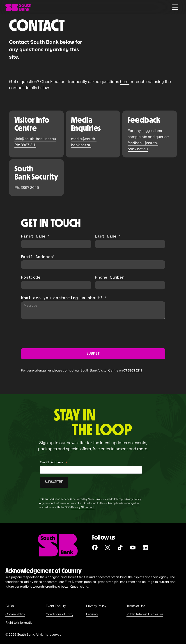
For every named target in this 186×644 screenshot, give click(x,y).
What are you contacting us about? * (64, 298)
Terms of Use (136, 606)
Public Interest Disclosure (145, 614)
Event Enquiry (56, 606)
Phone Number (110, 278)
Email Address (54, 463)
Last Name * (108, 237)
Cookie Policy (15, 614)
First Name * (35, 237)
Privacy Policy (96, 606)
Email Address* (38, 257)
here (125, 81)
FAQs (10, 606)
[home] (18, 7)
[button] (175, 7)
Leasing (92, 614)
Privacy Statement (83, 507)
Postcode (31, 278)
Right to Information (20, 622)
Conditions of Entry (60, 614)
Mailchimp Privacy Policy (125, 499)
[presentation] (55, 334)
